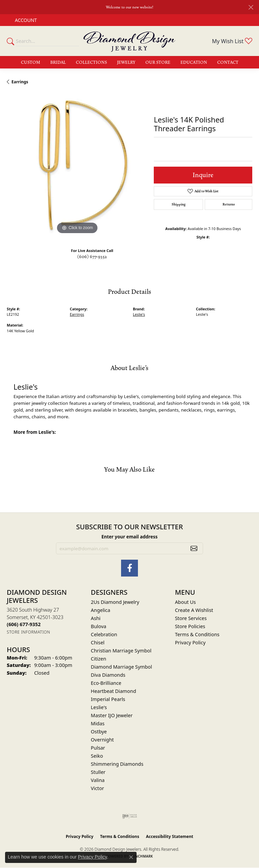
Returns (229, 204)
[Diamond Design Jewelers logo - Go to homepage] (129, 41)
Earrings (20, 82)
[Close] (251, 7)
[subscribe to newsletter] (194, 549)
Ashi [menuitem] (96, 618)
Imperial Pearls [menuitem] (108, 699)
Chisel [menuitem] (97, 642)
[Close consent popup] (131, 857)
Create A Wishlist (194, 610)
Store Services (191, 618)
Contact (228, 62)
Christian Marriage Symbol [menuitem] (121, 651)
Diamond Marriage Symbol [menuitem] (121, 667)
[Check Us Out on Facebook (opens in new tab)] (129, 568)
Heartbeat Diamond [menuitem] (113, 691)
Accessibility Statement (170, 836)
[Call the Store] (24, 624)
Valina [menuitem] (98, 780)
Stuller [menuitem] (98, 772)
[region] (77, 165)
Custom (31, 62)
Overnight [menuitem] (102, 740)
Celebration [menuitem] (104, 634)
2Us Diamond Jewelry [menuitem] (115, 602)
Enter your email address (130, 537)
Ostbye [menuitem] (99, 732)
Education (194, 62)
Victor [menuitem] (97, 788)
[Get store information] (28, 632)
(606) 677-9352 (92, 257)
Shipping (179, 204)
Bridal (58, 62)
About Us (185, 602)
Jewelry (126, 62)
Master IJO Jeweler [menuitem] (112, 715)
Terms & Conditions (197, 634)
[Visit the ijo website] (130, 816)
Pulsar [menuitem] (98, 748)
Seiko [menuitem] (97, 756)
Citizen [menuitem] (98, 659)
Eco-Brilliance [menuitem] (106, 683)
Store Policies (190, 626)
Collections (91, 62)
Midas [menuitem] (98, 723)
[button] (25, 20)
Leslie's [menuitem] (99, 707)
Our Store (158, 62)
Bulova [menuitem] (98, 626)
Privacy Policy (190, 642)
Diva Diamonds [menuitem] (108, 675)
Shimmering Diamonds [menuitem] (117, 764)
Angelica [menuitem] (100, 610)
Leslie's (139, 314)
